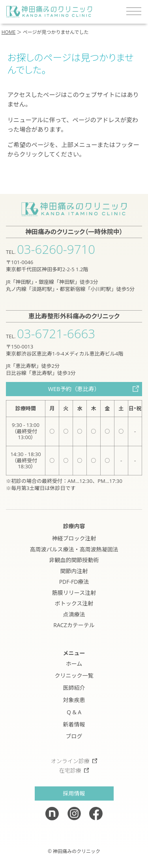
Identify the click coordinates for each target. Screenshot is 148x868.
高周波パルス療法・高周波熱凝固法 (74, 549)
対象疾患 (74, 700)
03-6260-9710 (56, 249)
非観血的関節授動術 (74, 560)
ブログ (74, 736)
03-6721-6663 (56, 333)
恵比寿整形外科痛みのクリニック (74, 316)
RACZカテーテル (74, 625)
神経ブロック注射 (74, 538)
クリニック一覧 (74, 675)
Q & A (74, 712)
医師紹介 (74, 688)
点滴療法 (74, 614)
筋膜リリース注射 (74, 593)
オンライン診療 (74, 761)
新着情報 (74, 724)
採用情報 (74, 793)
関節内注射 (74, 571)
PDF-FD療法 (74, 582)
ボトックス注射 (74, 603)
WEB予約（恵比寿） (74, 389)
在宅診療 (74, 770)
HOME (9, 32)
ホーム (74, 664)
